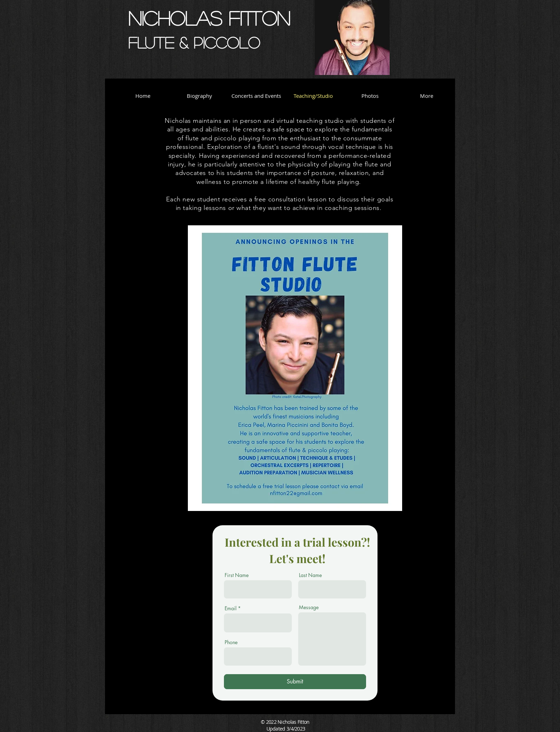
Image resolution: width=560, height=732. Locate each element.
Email (231, 608)
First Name (237, 575)
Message (309, 607)
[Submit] (295, 682)
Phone (231, 642)
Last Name (310, 575)
